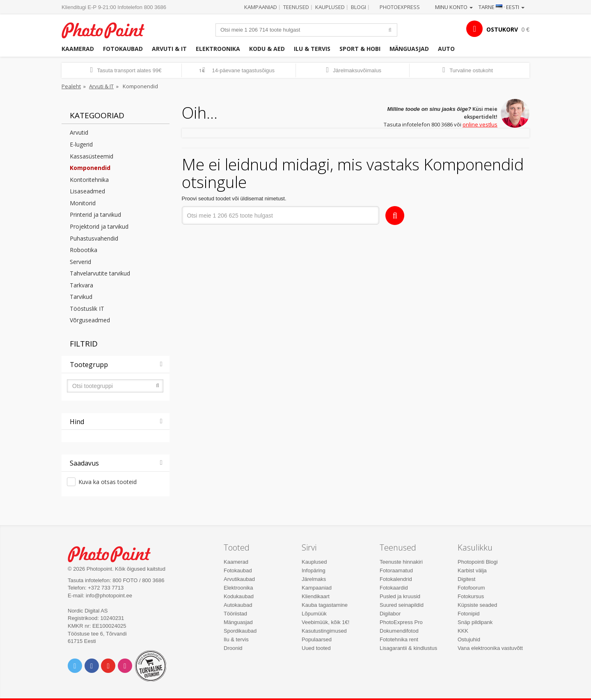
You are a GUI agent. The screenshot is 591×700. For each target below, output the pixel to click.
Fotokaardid (394, 588)
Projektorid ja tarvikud (99, 226)
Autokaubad (238, 605)
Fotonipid (468, 614)
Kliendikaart (316, 596)
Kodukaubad (239, 596)
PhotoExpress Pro (401, 622)
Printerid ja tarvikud (95, 215)
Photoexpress (400, 7)
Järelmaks (314, 579)
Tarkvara (81, 285)
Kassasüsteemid (92, 156)
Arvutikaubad (239, 579)
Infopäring (314, 570)
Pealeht (71, 86)
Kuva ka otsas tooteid (108, 482)
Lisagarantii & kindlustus (408, 648)
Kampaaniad (261, 7)
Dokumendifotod (399, 631)
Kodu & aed (267, 49)
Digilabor (390, 614)
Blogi (358, 7)
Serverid (80, 262)
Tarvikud (81, 297)
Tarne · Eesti (502, 7)
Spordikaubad (240, 631)
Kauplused (330, 7)
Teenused (296, 7)
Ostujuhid (469, 639)
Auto (446, 49)
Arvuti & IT (169, 49)
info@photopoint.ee (109, 596)
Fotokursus (471, 596)
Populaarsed (317, 639)
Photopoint (108, 29)
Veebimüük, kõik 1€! (325, 622)
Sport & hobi (360, 49)
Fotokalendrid (396, 579)
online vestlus (480, 124)
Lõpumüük (314, 614)
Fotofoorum (471, 588)
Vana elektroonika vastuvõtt (490, 648)
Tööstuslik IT (87, 309)
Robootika (84, 250)
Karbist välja (472, 570)
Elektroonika (218, 49)
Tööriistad (235, 614)
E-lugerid (81, 144)
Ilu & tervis (312, 49)
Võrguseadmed (90, 320)
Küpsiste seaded (477, 605)
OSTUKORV (502, 29)
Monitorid (83, 203)
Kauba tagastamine (325, 605)
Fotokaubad (123, 49)
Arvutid (79, 132)
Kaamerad (78, 49)
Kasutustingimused (324, 631)
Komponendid (90, 168)
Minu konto (454, 7)
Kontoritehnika (89, 180)
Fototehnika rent (399, 639)
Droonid (233, 648)
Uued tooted (316, 648)
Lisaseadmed (87, 191)
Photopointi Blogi (478, 562)
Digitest (466, 579)
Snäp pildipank (475, 622)
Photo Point (114, 553)
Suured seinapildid (402, 605)
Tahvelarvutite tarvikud (100, 273)
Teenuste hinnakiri (401, 562)
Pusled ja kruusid (400, 596)
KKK (463, 631)
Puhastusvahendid (94, 238)
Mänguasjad (409, 49)
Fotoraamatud (396, 570)
